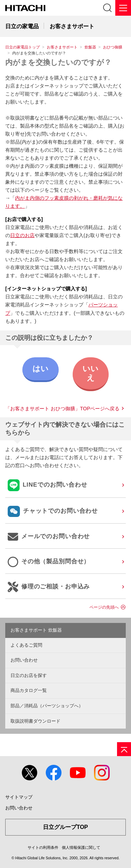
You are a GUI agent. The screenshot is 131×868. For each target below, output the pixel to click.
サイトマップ (19, 797)
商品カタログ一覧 (29, 690)
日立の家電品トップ (23, 47)
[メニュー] (123, 8)
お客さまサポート (62, 47)
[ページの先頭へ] (124, 749)
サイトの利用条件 (43, 847)
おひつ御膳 (113, 47)
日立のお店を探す (29, 675)
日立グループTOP (65, 827)
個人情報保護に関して (81, 847)
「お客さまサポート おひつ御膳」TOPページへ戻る (62, 409)
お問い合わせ (24, 660)
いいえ (90, 373)
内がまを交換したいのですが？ (58, 62)
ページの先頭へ (104, 607)
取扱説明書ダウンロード (35, 721)
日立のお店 (22, 235)
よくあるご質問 (26, 645)
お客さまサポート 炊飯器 (36, 630)
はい (41, 369)
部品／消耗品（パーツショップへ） (47, 706)
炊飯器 (90, 47)
